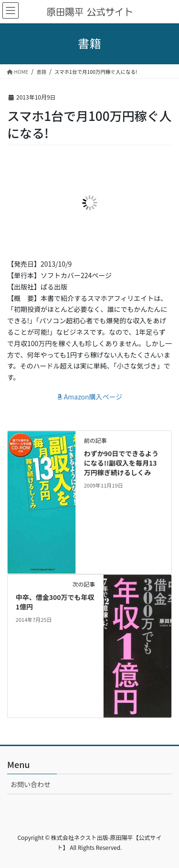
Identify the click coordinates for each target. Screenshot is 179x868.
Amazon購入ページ (90, 397)
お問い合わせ (31, 784)
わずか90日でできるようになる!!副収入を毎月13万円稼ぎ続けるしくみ (121, 463)
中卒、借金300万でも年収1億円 (55, 602)
